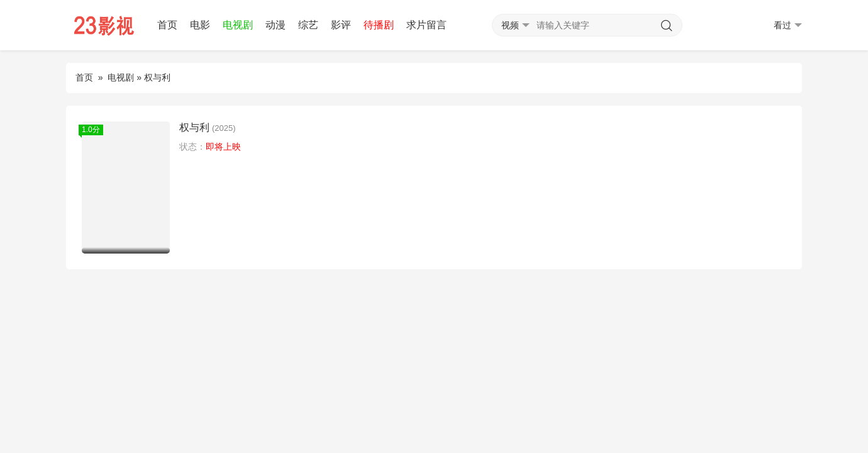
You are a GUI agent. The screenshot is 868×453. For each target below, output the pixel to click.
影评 (341, 25)
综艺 (308, 25)
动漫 (275, 25)
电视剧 (238, 25)
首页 (167, 25)
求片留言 (426, 25)
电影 (200, 25)
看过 (788, 25)
